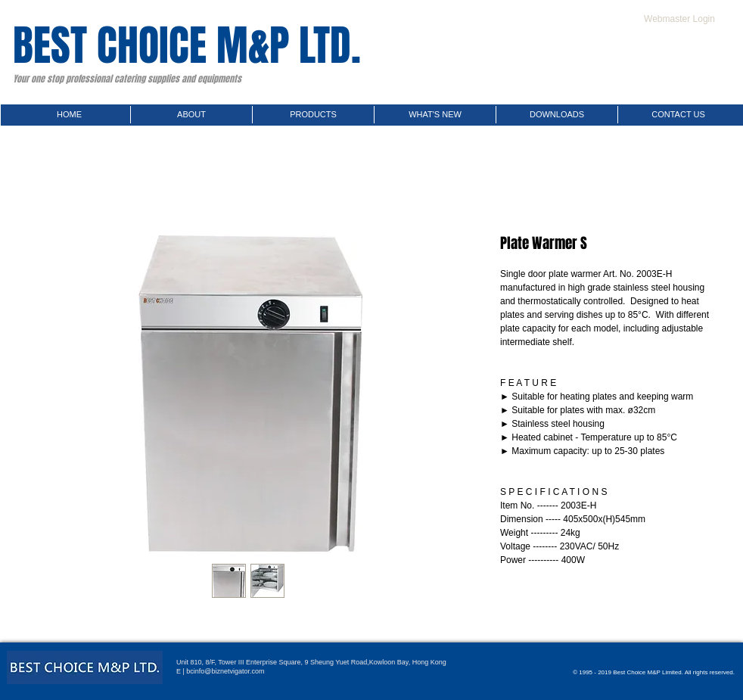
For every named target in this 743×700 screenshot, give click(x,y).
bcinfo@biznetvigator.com (225, 671)
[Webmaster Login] (679, 19)
